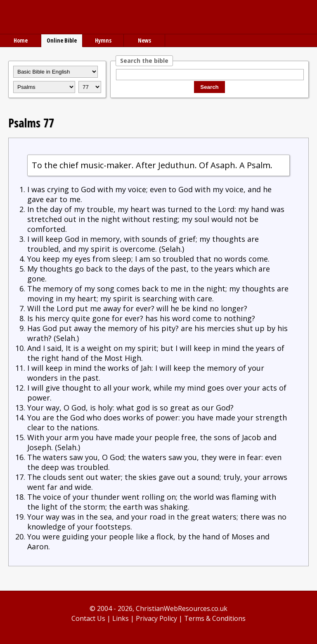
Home (21, 40)
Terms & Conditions (215, 618)
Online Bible (62, 40)
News (144, 40)
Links (121, 618)
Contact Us (88, 618)
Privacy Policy (156, 618)
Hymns (103, 40)
